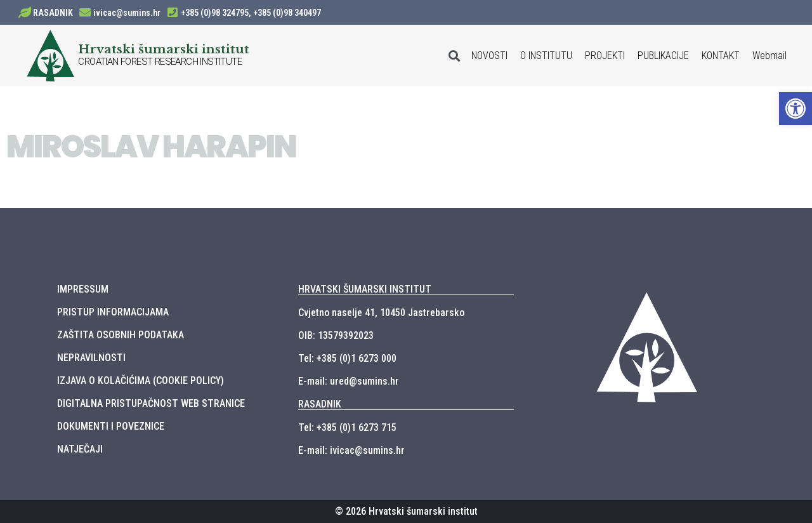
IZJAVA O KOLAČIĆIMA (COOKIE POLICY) (141, 381)
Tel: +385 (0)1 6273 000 (347, 358)
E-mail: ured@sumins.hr (349, 381)
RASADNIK (53, 13)
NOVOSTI (489, 56)
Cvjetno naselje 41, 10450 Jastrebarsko (381, 313)
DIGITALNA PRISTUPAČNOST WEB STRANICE (151, 403)
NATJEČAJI (80, 449)
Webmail (769, 56)
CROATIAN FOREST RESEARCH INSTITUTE (160, 62)
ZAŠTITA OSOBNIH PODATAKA (121, 335)
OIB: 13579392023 (336, 335)
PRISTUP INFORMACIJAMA (113, 312)
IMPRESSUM (83, 289)
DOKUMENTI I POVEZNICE (111, 426)
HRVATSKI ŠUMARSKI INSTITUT (365, 289)
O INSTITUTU (546, 56)
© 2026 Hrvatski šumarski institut (406, 511)
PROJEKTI (605, 56)
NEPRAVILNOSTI (91, 358)
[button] (796, 109)
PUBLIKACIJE (663, 56)
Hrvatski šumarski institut (164, 49)
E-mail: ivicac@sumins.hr (351, 450)
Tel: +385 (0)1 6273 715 (347, 427)
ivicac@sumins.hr (127, 13)
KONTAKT (721, 56)
